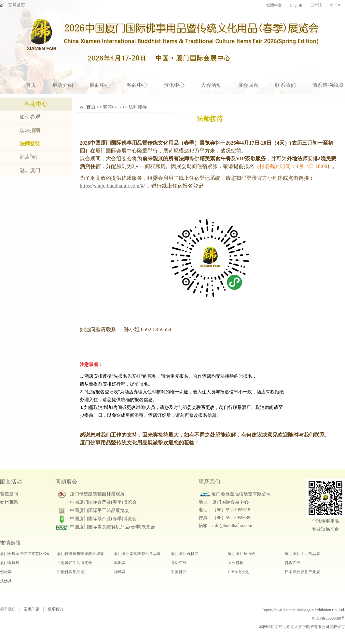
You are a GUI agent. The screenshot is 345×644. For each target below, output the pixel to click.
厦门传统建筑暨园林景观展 (97, 494)
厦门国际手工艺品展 (302, 554)
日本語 (316, 5)
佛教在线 (293, 563)
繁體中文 (274, 5)
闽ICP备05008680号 (328, 618)
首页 (31, 85)
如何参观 (30, 117)
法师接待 (30, 144)
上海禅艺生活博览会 (75, 563)
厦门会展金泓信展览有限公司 (25, 554)
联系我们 (285, 85)
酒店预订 (30, 157)
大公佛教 (236, 563)
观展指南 (30, 130)
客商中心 (137, 85)
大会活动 (211, 85)
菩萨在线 (179, 563)
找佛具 (6, 581)
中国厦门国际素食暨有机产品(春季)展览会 (112, 527)
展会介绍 (63, 85)
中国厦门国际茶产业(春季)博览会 (103, 519)
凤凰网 (120, 563)
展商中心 (100, 85)
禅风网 (120, 572)
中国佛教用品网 (71, 572)
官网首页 (17, 5)
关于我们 (8, 609)
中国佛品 (179, 572)
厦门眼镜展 (10, 563)
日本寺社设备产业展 (302, 572)
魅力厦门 (30, 170)
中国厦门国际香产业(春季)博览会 (103, 502)
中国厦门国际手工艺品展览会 (100, 511)
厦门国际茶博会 (241, 554)
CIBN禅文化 (238, 572)
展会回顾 (248, 85)
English (296, 5)
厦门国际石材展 (185, 554)
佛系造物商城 (328, 85)
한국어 (336, 5)
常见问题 (32, 609)
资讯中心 (174, 85)
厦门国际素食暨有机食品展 (137, 554)
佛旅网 (6, 572)
